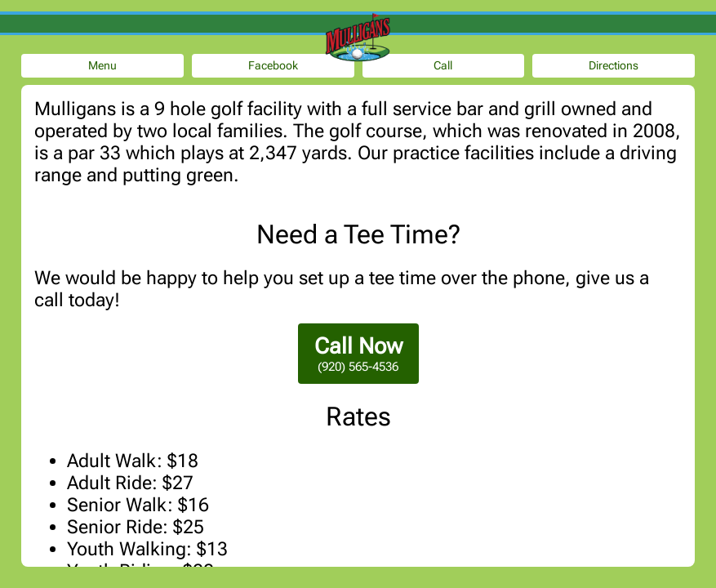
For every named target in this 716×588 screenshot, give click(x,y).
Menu (102, 66)
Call (443, 66)
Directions (614, 66)
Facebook (273, 66)
